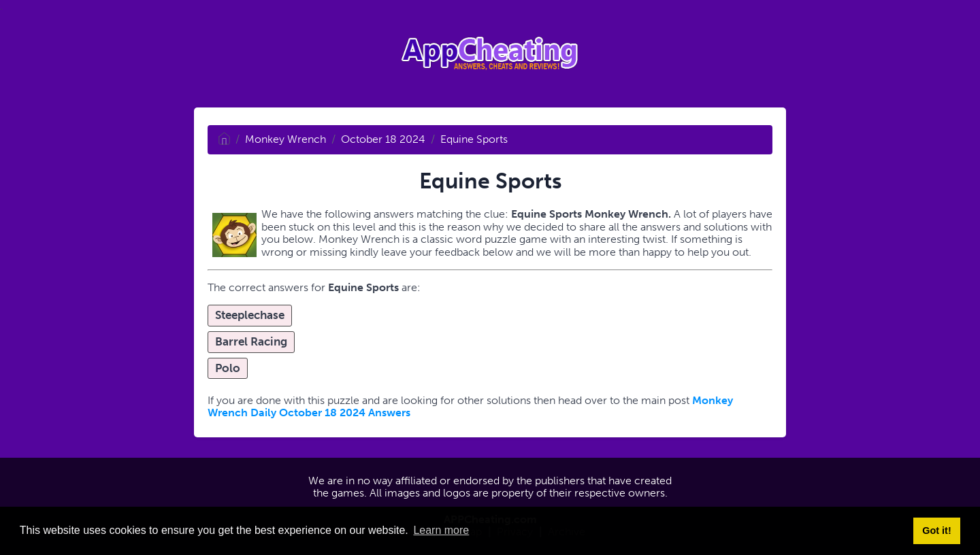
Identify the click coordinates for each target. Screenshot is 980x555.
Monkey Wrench (285, 139)
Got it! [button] (936, 531)
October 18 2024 (383, 139)
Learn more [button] (441, 530)
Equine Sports (474, 139)
